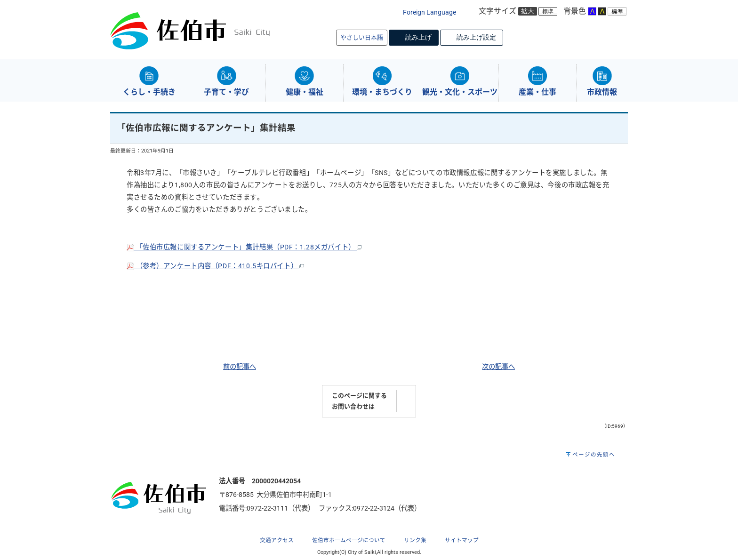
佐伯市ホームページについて (349, 540)
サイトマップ (462, 540)
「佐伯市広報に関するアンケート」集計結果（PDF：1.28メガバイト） (244, 247)
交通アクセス (277, 540)
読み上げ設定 (476, 37)
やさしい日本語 (362, 37)
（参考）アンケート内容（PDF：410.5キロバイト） (215, 266)
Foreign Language (429, 12)
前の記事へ (240, 367)
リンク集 (415, 540)
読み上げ (418, 37)
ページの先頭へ (594, 455)
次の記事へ (498, 367)
